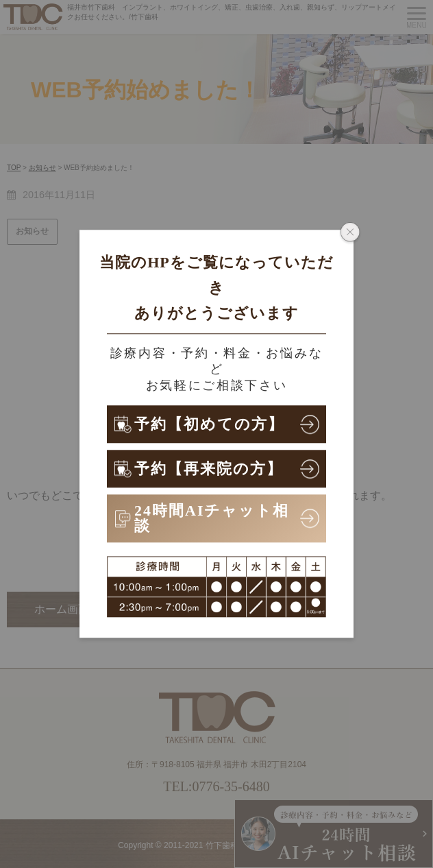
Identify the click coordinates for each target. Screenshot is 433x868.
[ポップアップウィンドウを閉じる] (350, 233)
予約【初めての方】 (209, 424)
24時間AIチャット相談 (212, 518)
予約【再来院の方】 (209, 469)
